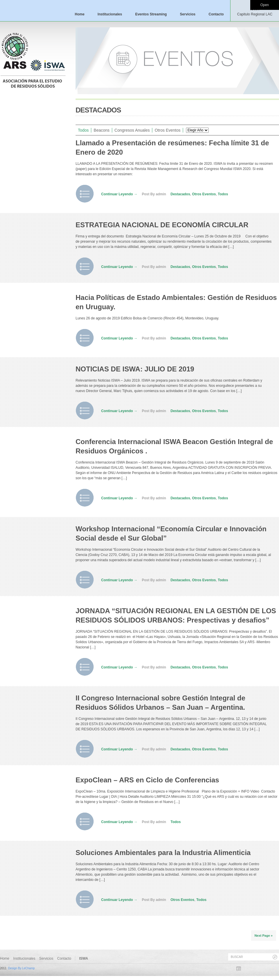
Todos (83, 130)
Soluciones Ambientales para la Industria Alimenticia (163, 853)
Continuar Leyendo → (119, 194)
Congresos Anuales (132, 130)
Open (265, 5)
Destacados (180, 194)
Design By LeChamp (22, 968)
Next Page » (264, 936)
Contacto (216, 14)
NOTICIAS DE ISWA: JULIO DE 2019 (135, 369)
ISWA (255, 12)
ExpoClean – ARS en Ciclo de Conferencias (147, 780)
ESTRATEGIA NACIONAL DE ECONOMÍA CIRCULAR (162, 225)
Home (79, 14)
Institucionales (110, 14)
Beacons (101, 130)
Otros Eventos (168, 130)
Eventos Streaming (151, 14)
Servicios (188, 14)
